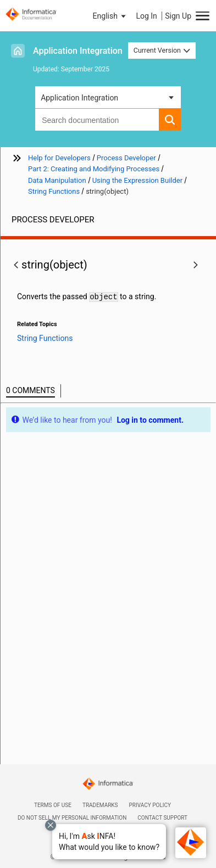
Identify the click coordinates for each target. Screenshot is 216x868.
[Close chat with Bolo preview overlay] (51, 825)
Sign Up (178, 16)
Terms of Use (53, 805)
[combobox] (97, 120)
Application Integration (78, 51)
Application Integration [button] (79, 98)
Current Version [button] (162, 50)
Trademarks (100, 805)
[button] (109, 842)
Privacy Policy (150, 805)
